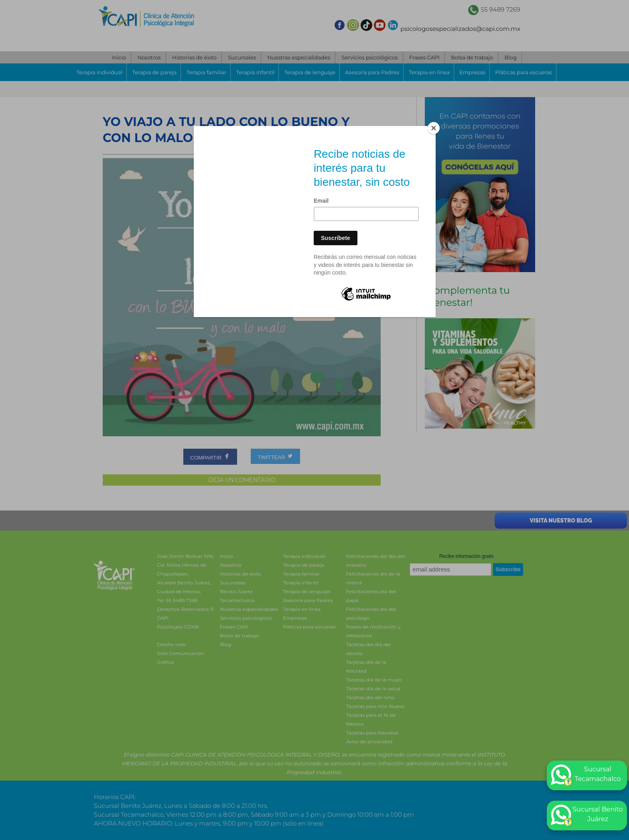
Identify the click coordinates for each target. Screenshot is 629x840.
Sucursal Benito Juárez (587, 816)
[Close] (434, 128)
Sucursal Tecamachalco (586, 775)
